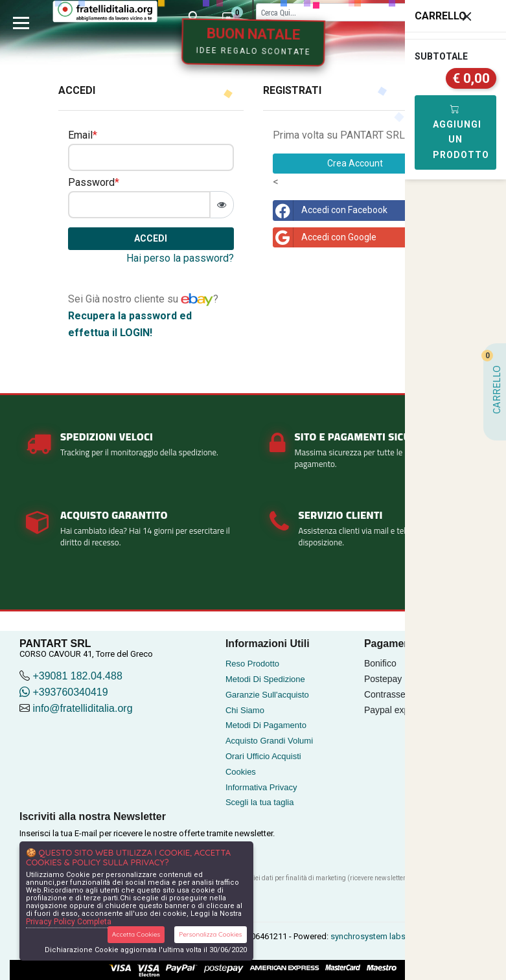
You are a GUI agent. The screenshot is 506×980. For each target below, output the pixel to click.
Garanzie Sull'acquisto (267, 695)
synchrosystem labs (368, 936)
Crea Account (355, 163)
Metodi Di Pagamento (266, 725)
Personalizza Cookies (210, 934)
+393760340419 (64, 692)
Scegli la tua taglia (260, 802)
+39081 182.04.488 (77, 676)
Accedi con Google (325, 238)
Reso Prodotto (252, 664)
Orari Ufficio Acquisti (263, 756)
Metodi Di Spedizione (265, 679)
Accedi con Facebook (330, 211)
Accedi (151, 238)
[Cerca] (359, 12)
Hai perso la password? (180, 258)
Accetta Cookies (136, 934)
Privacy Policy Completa (69, 922)
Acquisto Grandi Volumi (269, 741)
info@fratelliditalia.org (82, 708)
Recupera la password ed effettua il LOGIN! (130, 324)
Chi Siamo (245, 710)
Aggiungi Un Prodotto (461, 132)
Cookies (241, 772)
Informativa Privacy (261, 787)
